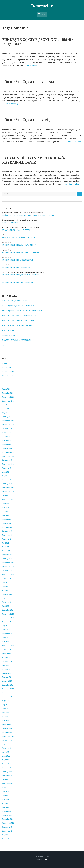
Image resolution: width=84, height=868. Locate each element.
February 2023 (7, 480)
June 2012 (6, 756)
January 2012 (7, 772)
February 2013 (7, 724)
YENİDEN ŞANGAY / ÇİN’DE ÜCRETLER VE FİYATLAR (21, 315)
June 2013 (6, 709)
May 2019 (5, 606)
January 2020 (7, 594)
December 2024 (8, 421)
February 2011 (7, 811)
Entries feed (7, 367)
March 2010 (6, 839)
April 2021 (6, 547)
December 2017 (8, 634)
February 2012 (7, 768)
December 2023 (8, 452)
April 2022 (6, 511)
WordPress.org (8, 375)
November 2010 (8, 823)
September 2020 (8, 574)
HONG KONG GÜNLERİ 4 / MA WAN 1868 (17, 267)
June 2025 (6, 409)
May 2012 (5, 760)
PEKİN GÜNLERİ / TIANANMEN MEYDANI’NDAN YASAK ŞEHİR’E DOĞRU (28, 215)
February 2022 (7, 519)
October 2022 (7, 496)
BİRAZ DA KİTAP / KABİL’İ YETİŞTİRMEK (17, 340)
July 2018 (6, 626)
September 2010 (8, 831)
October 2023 (7, 460)
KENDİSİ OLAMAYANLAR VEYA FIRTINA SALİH (19, 237)
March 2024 (6, 440)
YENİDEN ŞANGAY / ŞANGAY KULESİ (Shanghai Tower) (22, 310)
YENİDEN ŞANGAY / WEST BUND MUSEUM (17, 325)
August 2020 (7, 578)
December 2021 (8, 527)
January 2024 (7, 448)
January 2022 (7, 523)
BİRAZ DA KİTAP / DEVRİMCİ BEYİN (15, 301)
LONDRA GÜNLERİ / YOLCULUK (14, 223)
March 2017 (6, 641)
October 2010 (7, 827)
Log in (4, 363)
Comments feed (8, 371)
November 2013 (8, 689)
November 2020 (8, 567)
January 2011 (7, 815)
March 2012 (6, 764)
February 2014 (7, 677)
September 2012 (8, 744)
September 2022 (8, 499)
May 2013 (5, 713)
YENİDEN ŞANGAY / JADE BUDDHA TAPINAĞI (19, 320)
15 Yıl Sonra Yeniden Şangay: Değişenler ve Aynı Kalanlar (20, 227)
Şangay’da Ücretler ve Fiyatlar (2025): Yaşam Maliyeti (19, 220)
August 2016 (7, 649)
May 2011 (5, 799)
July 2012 (6, 752)
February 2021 (7, 555)
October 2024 (7, 428)
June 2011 (6, 795)
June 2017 (6, 638)
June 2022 (6, 503)
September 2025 (8, 401)
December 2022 (8, 488)
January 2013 (7, 728)
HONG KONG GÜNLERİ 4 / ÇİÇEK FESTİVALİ (18, 260)
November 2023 (8, 456)
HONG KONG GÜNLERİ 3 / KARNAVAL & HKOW (19, 245)
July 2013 (6, 705)
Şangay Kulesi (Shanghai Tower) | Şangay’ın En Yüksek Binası (21, 213)
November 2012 (8, 736)
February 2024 (7, 444)
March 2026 (6, 389)
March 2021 (6, 551)
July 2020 (6, 582)
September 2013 (8, 697)
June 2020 (6, 586)
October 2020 (7, 570)
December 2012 (8, 732)
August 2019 (7, 602)
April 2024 (6, 436)
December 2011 (8, 776)
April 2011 (6, 803)
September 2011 (8, 784)
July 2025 (6, 405)
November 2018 (8, 614)
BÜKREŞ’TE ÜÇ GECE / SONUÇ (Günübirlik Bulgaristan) (38, 42)
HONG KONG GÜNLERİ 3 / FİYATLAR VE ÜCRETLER (21, 252)
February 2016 (7, 653)
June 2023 (6, 472)
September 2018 (8, 618)
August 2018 (7, 622)
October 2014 (7, 661)
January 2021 (7, 559)
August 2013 (7, 701)
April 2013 (6, 716)
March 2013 (6, 720)
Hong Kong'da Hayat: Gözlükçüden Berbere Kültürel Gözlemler (22, 272)
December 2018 (8, 610)
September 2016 (8, 645)
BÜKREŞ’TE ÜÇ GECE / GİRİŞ (26, 120)
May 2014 (5, 665)
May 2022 (5, 507)
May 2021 (5, 543)
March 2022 (6, 515)
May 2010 (5, 835)
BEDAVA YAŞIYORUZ (9, 335)
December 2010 (8, 819)
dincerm (5, 280)
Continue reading (33, 66)
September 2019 (8, 598)
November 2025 (8, 397)
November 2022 (8, 492)
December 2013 (8, 685)
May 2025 (5, 413)
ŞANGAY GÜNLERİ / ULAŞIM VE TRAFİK (16, 230)
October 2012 (7, 740)
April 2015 (6, 657)
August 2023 (7, 468)
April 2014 (6, 669)
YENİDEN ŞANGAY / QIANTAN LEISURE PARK (18, 306)
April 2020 (6, 590)
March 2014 (6, 673)
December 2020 (8, 563)
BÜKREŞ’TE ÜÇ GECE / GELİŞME (29, 82)
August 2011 (7, 787)
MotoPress (45, 859)
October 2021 (7, 531)
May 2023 (5, 476)
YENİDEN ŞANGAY (9, 330)
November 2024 (8, 425)
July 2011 (6, 791)
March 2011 (6, 807)
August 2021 (7, 539)
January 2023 (7, 484)
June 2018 (6, 630)
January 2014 (7, 681)
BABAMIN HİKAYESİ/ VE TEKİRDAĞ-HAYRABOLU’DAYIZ (34, 160)
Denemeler (42, 6)
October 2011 (7, 780)
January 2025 (7, 417)
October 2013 (7, 693)
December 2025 (8, 393)
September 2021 (8, 535)
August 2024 (7, 432)
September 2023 (8, 464)
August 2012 (7, 748)
